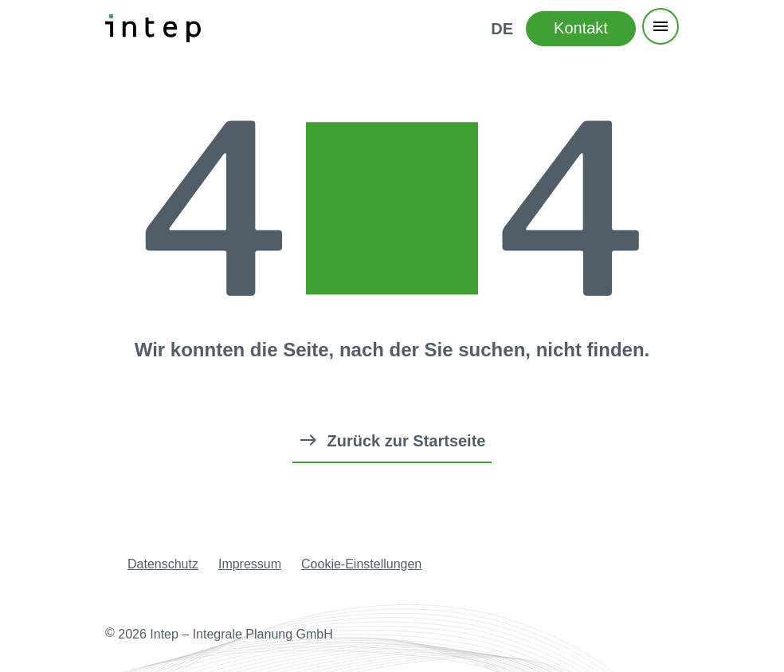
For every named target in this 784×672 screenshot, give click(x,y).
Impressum (250, 564)
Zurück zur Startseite (407, 441)
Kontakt (581, 28)
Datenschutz (163, 564)
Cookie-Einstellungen (361, 564)
